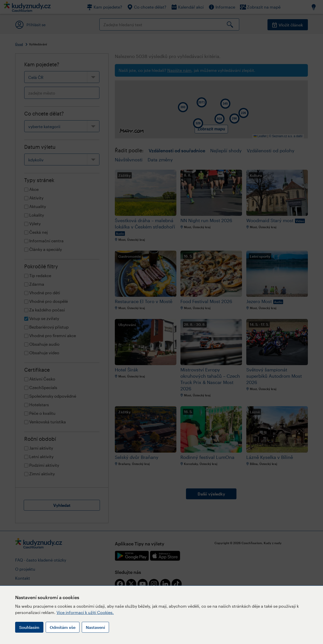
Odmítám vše (63, 627)
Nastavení (95, 627)
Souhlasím (29, 627)
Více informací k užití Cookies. (85, 612)
